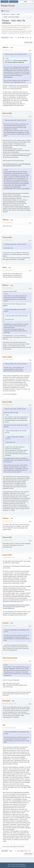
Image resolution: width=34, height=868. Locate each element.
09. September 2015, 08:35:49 (9, 728)
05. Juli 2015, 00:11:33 (8, 223)
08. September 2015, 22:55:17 (9, 626)
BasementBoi (7, 113)
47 (26, 38)
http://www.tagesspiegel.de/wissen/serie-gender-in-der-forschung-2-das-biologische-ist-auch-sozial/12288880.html (16, 607)
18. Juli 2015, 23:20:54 (8, 540)
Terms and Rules (15, 864)
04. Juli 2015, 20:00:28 (8, 116)
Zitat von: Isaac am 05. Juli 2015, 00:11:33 (16, 244)
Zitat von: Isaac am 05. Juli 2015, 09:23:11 (16, 409)
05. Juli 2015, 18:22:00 (8, 360)
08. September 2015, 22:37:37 (9, 558)
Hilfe (10, 864)
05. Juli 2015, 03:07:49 (8, 240)
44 (19, 38)
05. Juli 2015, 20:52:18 (8, 521)
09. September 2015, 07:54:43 (9, 704)
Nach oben (5, 851)
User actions (28, 43)
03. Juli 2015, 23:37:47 (8, 50)
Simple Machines (23, 866)
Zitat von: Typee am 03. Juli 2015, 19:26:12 (16, 54)
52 (31, 38)
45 (21, 38)
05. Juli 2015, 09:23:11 (8, 288)
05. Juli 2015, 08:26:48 (8, 270)
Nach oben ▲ (23, 864)
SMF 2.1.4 (10, 866)
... (17, 38)
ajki (4, 725)
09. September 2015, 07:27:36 (9, 661)
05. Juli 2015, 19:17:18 (8, 405)
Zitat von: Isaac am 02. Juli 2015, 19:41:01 (16, 120)
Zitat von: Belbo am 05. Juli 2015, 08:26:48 (16, 364)
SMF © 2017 (16, 866)
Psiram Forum (8, 6)
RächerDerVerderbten (10, 658)
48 (27, 38)
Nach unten (5, 38)
